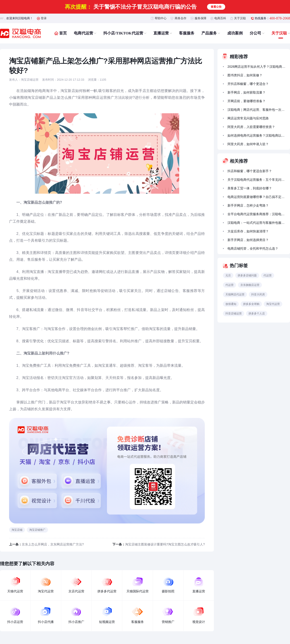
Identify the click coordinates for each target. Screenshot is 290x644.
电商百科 (220, 18)
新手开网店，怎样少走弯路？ (248, 205)
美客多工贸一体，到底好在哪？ (250, 188)
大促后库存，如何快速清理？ (248, 231)
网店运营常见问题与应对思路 (248, 118)
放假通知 (231, 304)
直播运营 (161, 33)
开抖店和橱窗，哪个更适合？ (248, 84)
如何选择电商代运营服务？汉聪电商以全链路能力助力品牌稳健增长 (257, 135)
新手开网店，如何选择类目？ (248, 240)
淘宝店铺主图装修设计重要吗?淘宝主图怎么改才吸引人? (165, 544)
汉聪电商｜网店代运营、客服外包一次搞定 (257, 110)
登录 (44, 18)
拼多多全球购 (251, 304)
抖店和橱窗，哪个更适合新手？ (250, 171)
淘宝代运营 (273, 304)
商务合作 (181, 18)
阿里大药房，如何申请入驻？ (248, 144)
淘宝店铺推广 (37, 530)
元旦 (228, 275)
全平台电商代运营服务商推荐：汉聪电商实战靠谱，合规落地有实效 (257, 214)
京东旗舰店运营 (250, 285)
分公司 (255, 33)
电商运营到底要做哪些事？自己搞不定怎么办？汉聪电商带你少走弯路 (257, 197)
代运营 (268, 275)
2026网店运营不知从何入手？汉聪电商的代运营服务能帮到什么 (257, 67)
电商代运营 (83, 33)
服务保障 (201, 18)
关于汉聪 (240, 18)
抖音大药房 (258, 294)
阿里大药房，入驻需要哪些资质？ (251, 127)
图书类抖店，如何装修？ (245, 75)
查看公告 (216, 7)
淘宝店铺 (17, 530)
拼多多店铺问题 (247, 275)
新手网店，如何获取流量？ (246, 92)
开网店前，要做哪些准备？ (246, 101)
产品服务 (209, 33)
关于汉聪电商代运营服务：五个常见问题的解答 (257, 180)
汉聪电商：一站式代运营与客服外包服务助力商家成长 (257, 223)
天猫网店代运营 (235, 294)
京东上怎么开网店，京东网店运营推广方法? (53, 544)
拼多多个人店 (257, 314)
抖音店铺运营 (234, 314)
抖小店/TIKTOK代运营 (123, 33)
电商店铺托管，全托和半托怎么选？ (253, 248)
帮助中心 (161, 18)
